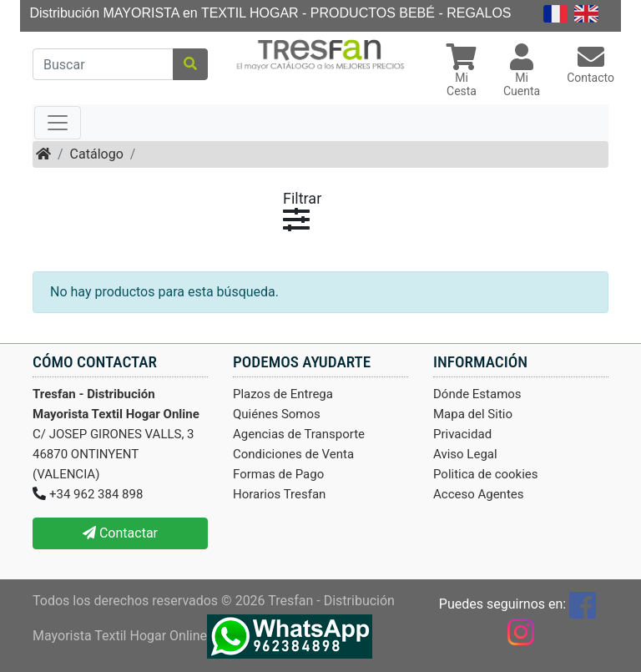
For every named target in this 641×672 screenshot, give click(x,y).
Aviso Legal (465, 454)
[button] (462, 72)
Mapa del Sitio (473, 414)
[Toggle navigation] (58, 123)
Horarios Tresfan (279, 494)
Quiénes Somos (277, 414)
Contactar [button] (120, 533)
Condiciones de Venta (293, 454)
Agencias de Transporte (299, 434)
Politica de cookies (486, 474)
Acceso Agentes (479, 494)
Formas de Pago (278, 474)
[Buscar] (103, 64)
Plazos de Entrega (283, 394)
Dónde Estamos (477, 394)
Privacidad (462, 434)
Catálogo (97, 154)
